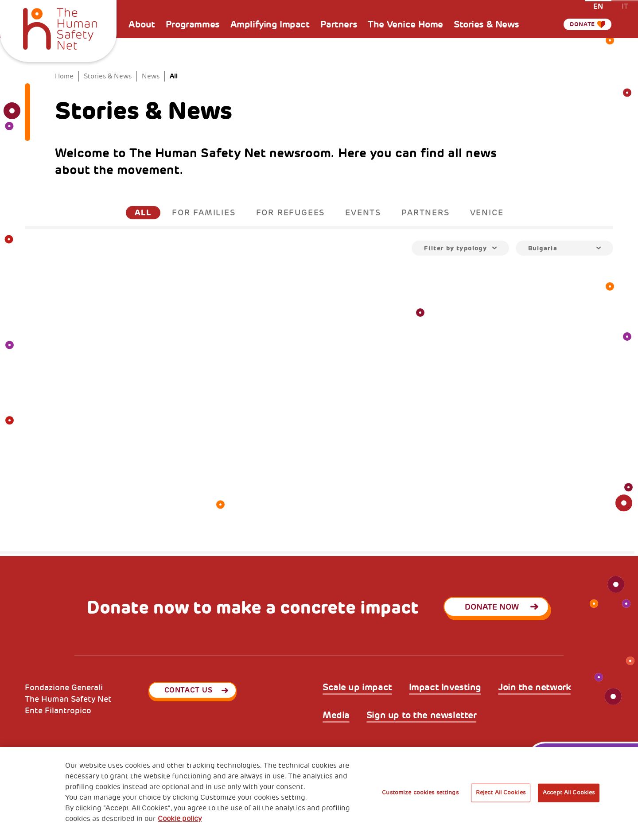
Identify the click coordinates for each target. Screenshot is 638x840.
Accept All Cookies (569, 793)
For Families (204, 213)
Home (64, 76)
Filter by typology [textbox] (455, 248)
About (142, 24)
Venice (487, 213)
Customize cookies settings (420, 793)
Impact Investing (445, 687)
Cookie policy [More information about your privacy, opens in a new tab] (180, 819)
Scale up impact (357, 687)
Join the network (534, 687)
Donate (578, 24)
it (625, 6)
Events (363, 213)
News (151, 76)
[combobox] (460, 248)
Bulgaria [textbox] (543, 248)
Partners (339, 24)
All (143, 212)
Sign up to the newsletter (422, 715)
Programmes (193, 24)
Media (336, 715)
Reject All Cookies (501, 793)
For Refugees (291, 213)
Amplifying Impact (270, 24)
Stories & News (486, 24)
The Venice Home (405, 24)
